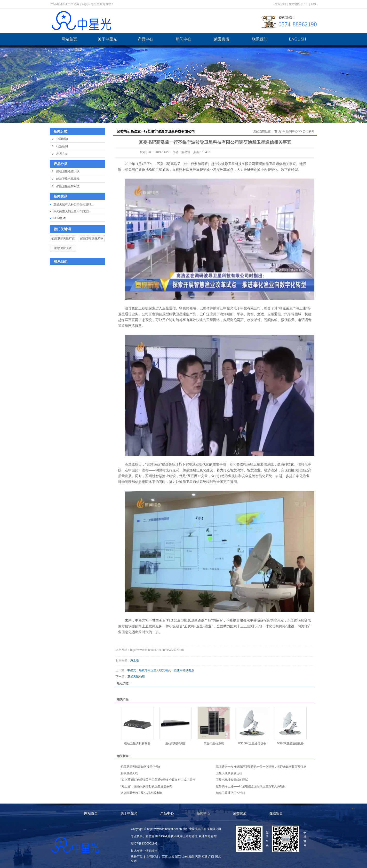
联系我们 (260, 39)
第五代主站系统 (214, 743)
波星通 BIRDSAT (156, 836)
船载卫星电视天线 (68, 179)
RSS (306, 4)
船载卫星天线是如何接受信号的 (141, 767)
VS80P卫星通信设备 (290, 743)
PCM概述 (60, 218)
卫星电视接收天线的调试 (232, 780)
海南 (191, 857)
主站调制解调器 (176, 743)
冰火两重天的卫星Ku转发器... (72, 211)
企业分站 (280, 4)
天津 (198, 857)
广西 (211, 857)
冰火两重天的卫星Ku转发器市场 (141, 793)
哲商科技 (151, 851)
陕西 (134, 861)
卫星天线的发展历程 (229, 773)
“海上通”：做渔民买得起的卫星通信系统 (146, 786)
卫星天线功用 (136, 677)
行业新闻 (62, 146)
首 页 (278, 131)
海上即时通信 (189, 836)
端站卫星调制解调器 (137, 743)
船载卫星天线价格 (92, 239)
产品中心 (145, 39)
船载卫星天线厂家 (63, 239)
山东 (185, 857)
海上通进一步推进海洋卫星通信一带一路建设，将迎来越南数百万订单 (261, 767)
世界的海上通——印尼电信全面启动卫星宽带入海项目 (251, 786)
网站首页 (69, 39)
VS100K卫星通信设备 (252, 743)
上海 (171, 857)
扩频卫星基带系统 (68, 186)
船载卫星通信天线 (68, 171)
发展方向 (62, 154)
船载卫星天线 (63, 248)
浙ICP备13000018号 (144, 844)
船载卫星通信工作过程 (231, 793)
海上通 (135, 660)
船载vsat (173, 836)
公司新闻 (62, 139)
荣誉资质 (222, 39)
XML (314, 4)
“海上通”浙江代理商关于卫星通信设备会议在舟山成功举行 (158, 780)
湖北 (218, 857)
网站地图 (294, 4)
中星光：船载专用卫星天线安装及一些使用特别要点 (161, 670)
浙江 (178, 857)
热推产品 (137, 857)
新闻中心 (183, 39)
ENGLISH (297, 39)
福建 (205, 857)
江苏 (165, 857)
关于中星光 (107, 39)
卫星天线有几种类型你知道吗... (73, 205)
